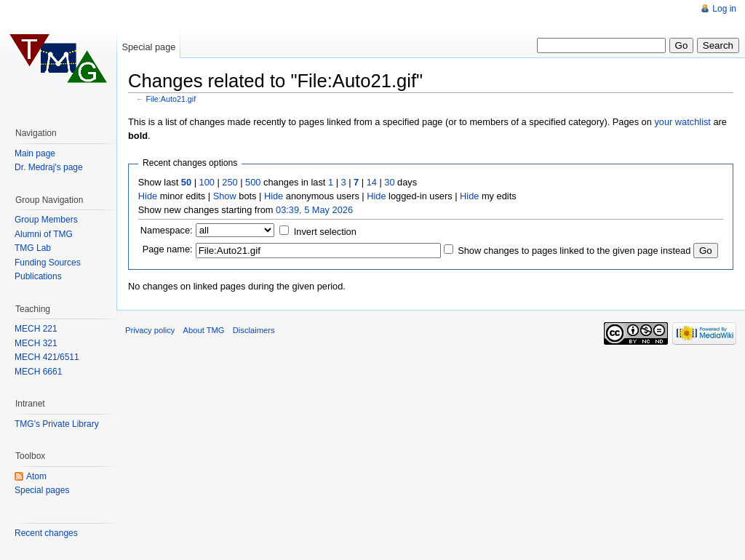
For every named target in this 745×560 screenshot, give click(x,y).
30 (389, 182)
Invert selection (325, 232)
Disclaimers (254, 330)
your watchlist (682, 122)
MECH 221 (36, 329)
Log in (724, 9)
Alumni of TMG (44, 234)
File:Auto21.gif (171, 99)
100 (207, 182)
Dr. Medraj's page (49, 167)
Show (225, 196)
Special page (148, 47)
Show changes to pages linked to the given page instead (574, 251)
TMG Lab (33, 248)
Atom (36, 476)
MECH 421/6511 (47, 357)
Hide (148, 196)
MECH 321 (36, 343)
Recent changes (46, 533)
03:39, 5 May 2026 (314, 210)
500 (253, 182)
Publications (38, 276)
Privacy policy (150, 330)
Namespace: (167, 230)
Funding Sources (48, 263)
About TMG (204, 330)
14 (372, 182)
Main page (35, 153)
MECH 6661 (38, 372)
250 (230, 182)
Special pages (42, 490)
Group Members (46, 220)
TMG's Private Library (57, 424)
